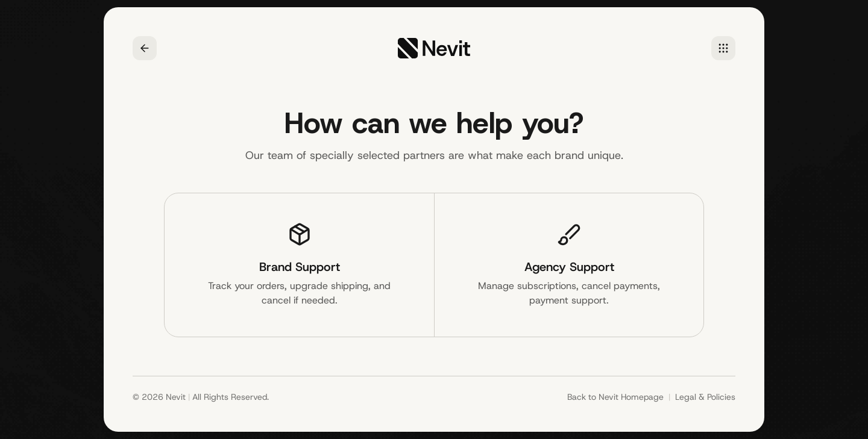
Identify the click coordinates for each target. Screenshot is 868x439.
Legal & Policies (705, 397)
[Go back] (145, 48)
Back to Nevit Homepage (615, 397)
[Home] (723, 48)
